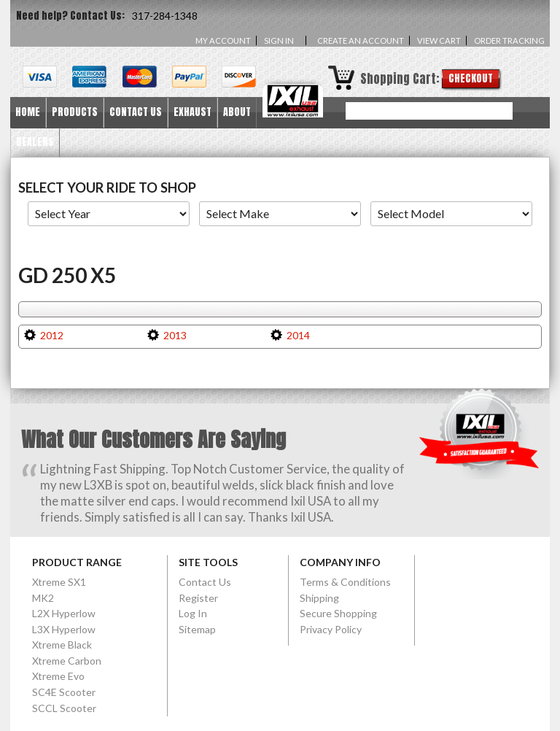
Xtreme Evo (58, 676)
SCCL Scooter (64, 708)
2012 (52, 335)
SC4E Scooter (64, 692)
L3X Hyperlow (64, 629)
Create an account (361, 40)
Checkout (471, 78)
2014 (298, 335)
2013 (175, 335)
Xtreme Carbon (67, 661)
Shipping (319, 598)
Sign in (279, 40)
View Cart (439, 40)
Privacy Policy (331, 629)
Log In (193, 613)
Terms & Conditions (345, 582)
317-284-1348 (165, 16)
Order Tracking (509, 40)
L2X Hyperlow (64, 613)
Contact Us (205, 582)
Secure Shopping (338, 613)
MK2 (43, 598)
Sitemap (197, 629)
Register (198, 598)
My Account (223, 40)
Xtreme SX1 (59, 582)
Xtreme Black (62, 645)
